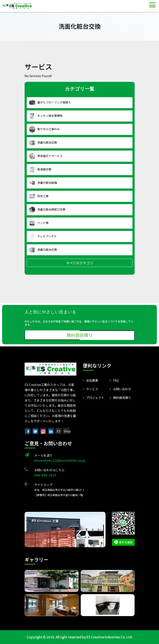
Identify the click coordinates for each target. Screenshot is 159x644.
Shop (67, 431)
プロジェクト (94, 398)
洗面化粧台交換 (43, 143)
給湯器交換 (40, 170)
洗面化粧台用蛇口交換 (47, 210)
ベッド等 (39, 223)
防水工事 (39, 196)
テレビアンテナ (43, 236)
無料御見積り (80, 335)
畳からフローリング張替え (50, 103)
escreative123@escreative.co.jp (60, 460)
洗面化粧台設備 (43, 183)
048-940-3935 (45, 475)
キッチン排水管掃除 (46, 116)
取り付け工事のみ (44, 129)
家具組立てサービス (46, 156)
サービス (91, 389)
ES (59, 431)
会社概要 (91, 380)
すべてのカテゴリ (80, 263)
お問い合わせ (120, 389)
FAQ (114, 380)
